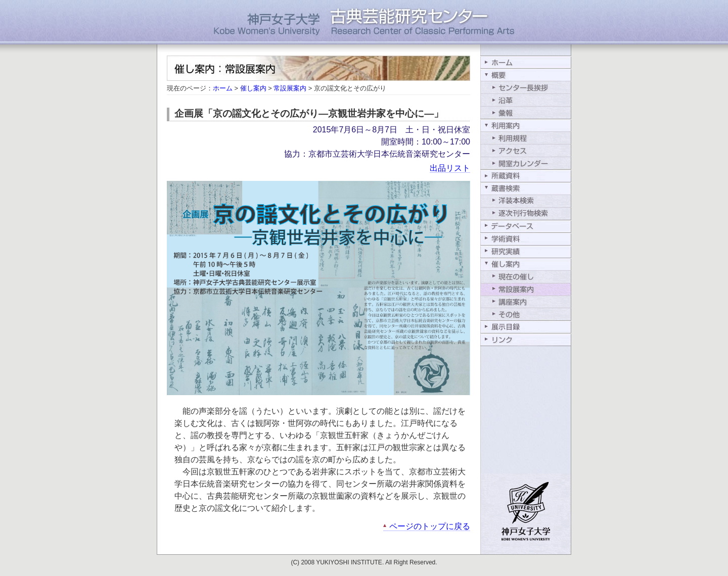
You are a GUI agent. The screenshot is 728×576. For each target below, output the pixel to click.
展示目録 (526, 327)
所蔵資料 (526, 176)
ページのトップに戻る (430, 526)
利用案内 (526, 125)
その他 (526, 315)
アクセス (526, 150)
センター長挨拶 (526, 87)
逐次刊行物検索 (526, 213)
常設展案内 (290, 88)
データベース (526, 226)
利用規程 (526, 138)
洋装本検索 (526, 201)
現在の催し (526, 277)
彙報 (526, 112)
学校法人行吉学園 (526, 514)
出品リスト (450, 168)
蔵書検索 (526, 188)
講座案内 (526, 302)
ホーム (223, 88)
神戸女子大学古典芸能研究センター (364, 28)
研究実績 (526, 251)
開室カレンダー (526, 163)
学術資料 (526, 239)
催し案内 (253, 88)
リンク (526, 340)
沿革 (526, 100)
